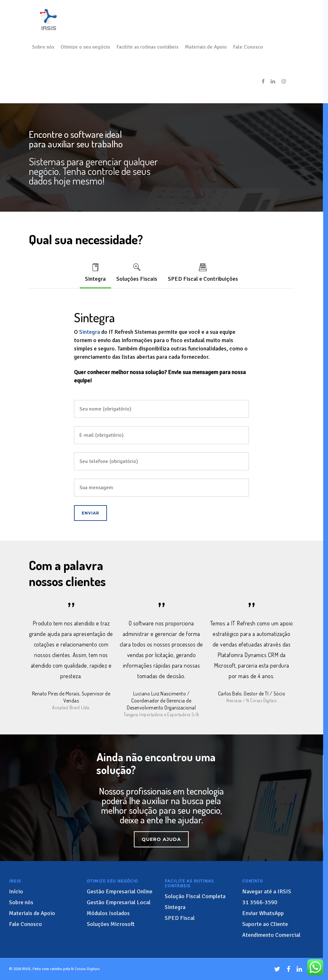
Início (16, 892)
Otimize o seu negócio (85, 47)
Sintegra (95, 273)
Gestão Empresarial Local (119, 903)
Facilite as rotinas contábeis (148, 47)
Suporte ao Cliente (265, 925)
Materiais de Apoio (206, 47)
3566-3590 (260, 903)
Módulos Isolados (108, 914)
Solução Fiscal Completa (195, 897)
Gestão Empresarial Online (120, 892)
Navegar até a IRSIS (267, 892)
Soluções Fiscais (137, 273)
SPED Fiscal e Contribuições (203, 273)
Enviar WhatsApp (263, 914)
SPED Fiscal (180, 919)
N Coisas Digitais (85, 970)
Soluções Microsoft (111, 925)
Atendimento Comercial (271, 936)
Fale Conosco (248, 47)
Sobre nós (43, 47)
